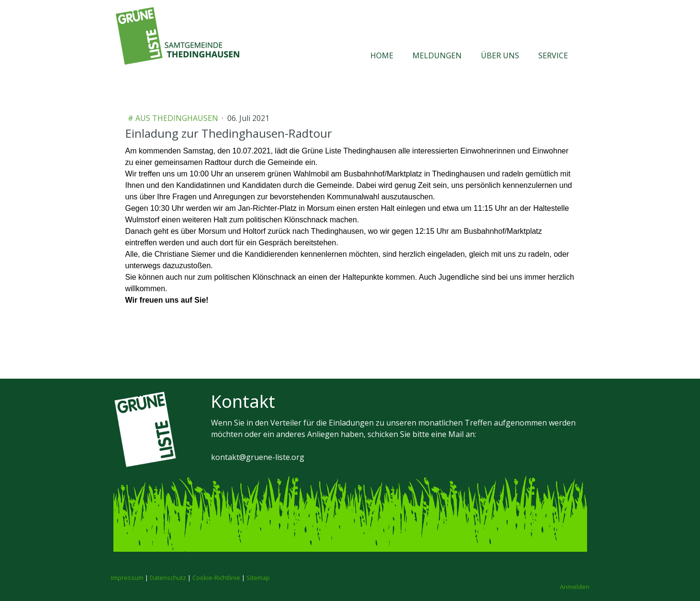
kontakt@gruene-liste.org (258, 457)
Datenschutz (168, 578)
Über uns (500, 55)
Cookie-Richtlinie (216, 578)
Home (382, 55)
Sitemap (258, 578)
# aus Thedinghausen (174, 118)
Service (553, 55)
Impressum (127, 578)
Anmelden (575, 587)
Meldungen (437, 55)
